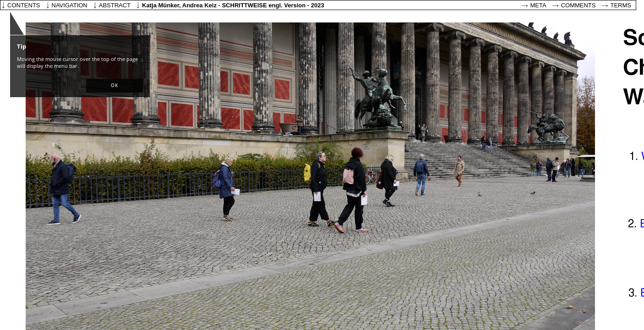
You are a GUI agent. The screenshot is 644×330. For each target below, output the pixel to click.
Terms (621, 5)
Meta (538, 5)
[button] (115, 86)
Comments (579, 5)
